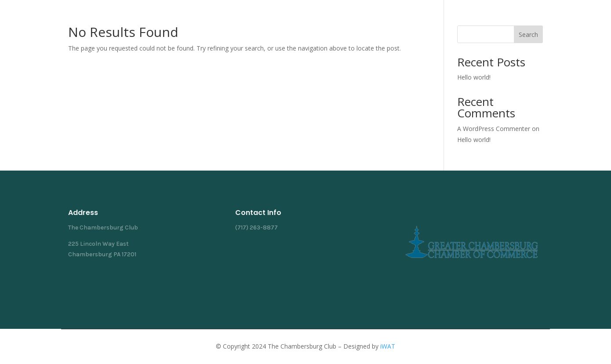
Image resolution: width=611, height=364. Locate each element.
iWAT (388, 346)
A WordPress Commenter (494, 129)
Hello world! (474, 77)
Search (528, 35)
